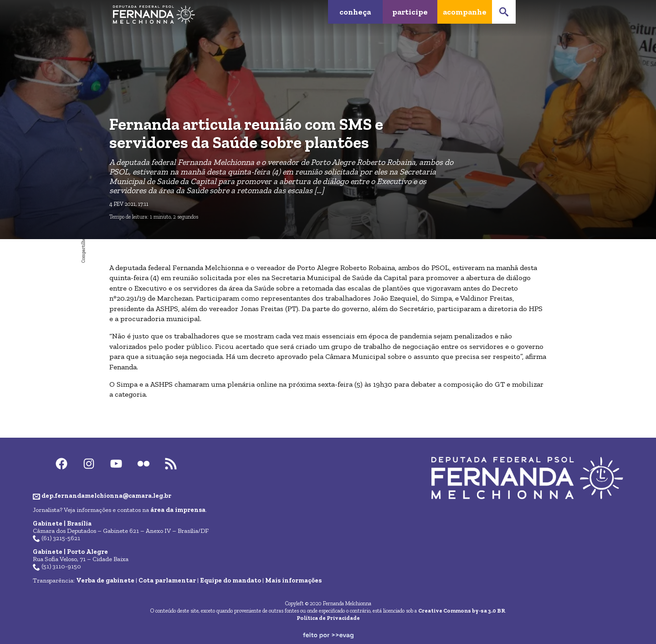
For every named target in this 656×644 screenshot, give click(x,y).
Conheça (355, 11)
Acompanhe (464, 11)
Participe (410, 11)
